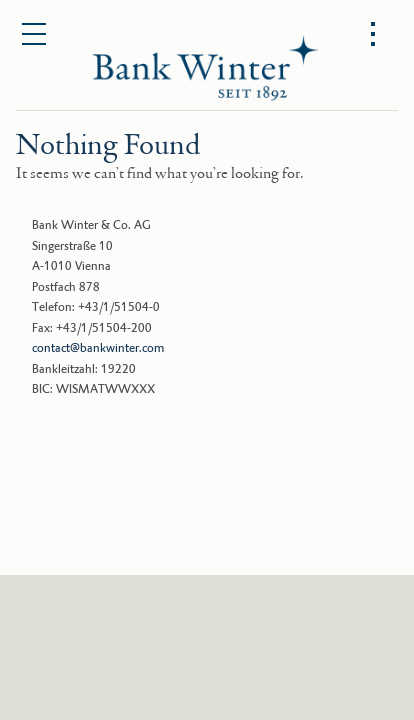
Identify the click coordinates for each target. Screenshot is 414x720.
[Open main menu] (34, 34)
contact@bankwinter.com (98, 348)
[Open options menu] (373, 34)
